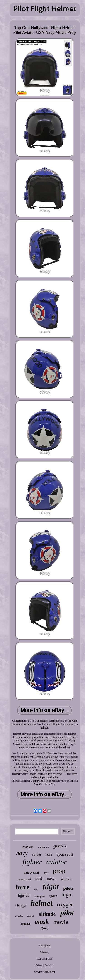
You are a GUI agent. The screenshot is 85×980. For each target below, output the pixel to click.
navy (22, 853)
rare (49, 854)
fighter (32, 862)
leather (66, 879)
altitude (47, 914)
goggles (19, 916)
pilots (68, 888)
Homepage (45, 946)
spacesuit (65, 854)
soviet (37, 854)
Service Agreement (45, 972)
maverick (44, 847)
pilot (67, 913)
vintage (21, 906)
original (26, 924)
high (66, 895)
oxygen (66, 905)
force (22, 887)
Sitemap (45, 952)
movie (61, 922)
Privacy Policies (45, 965)
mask (42, 922)
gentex (60, 846)
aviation (28, 847)
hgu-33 (24, 895)
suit (39, 878)
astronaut (31, 872)
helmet (42, 903)
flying (45, 928)
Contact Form (44, 959)
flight (51, 886)
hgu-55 (31, 916)
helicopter (39, 896)
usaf (46, 873)
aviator (56, 862)
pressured (24, 879)
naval (52, 879)
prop (59, 871)
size (36, 889)
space (53, 896)
